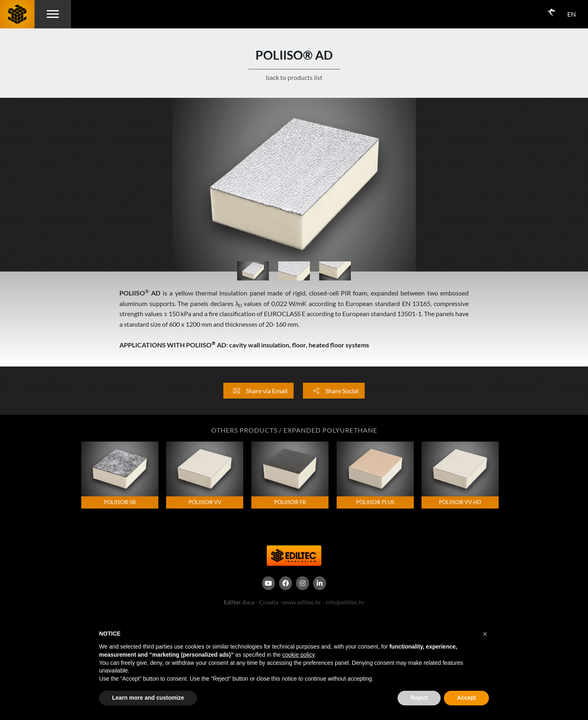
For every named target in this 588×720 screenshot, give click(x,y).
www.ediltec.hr (302, 602)
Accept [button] (466, 698)
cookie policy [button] (298, 655)
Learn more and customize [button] (148, 698)
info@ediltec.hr (345, 602)
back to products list (294, 77)
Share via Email (258, 391)
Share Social (334, 391)
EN (572, 14)
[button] (485, 634)
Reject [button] (419, 698)
